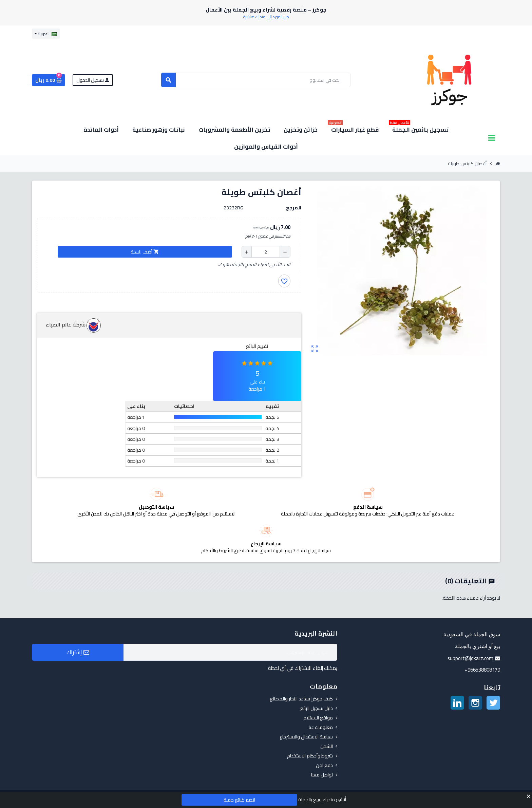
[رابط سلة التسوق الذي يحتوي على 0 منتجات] (49, 80)
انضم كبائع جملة (239, 800)
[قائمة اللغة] (46, 34)
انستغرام (475, 703)
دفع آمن (324, 765)
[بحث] (256, 80)
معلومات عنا (321, 727)
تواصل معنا (322, 775)
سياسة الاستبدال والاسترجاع (306, 737)
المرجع (294, 208)
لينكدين (457, 703)
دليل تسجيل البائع (317, 708)
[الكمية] (266, 252)
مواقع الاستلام (318, 718)
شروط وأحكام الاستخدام (310, 756)
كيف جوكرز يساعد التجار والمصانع (301, 699)
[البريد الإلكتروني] (230, 652)
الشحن (327, 746)
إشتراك (78, 652)
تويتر (493, 703)
